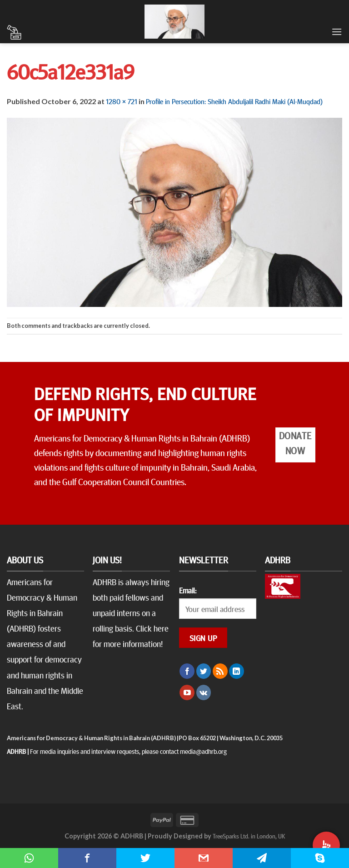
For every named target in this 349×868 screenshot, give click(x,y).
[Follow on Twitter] (204, 671)
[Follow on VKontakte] (204, 692)
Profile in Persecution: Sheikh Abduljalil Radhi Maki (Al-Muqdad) (234, 101)
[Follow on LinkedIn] (237, 671)
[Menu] (337, 32)
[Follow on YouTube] (187, 692)
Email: (188, 590)
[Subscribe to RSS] (220, 671)
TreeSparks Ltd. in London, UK (249, 836)
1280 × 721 (122, 101)
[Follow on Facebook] (187, 671)
